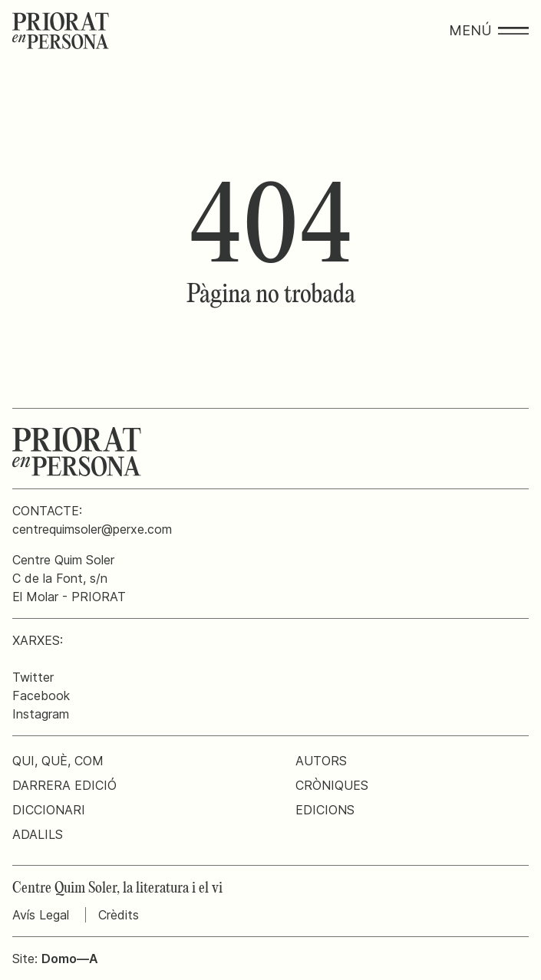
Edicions (325, 810)
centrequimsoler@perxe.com (92, 529)
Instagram (41, 714)
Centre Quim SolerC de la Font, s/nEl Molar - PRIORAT (69, 578)
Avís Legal (41, 915)
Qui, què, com (58, 761)
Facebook (41, 696)
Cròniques (332, 785)
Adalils (38, 834)
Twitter (33, 677)
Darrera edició (64, 785)
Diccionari (49, 810)
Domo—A (70, 959)
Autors (321, 761)
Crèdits (119, 915)
